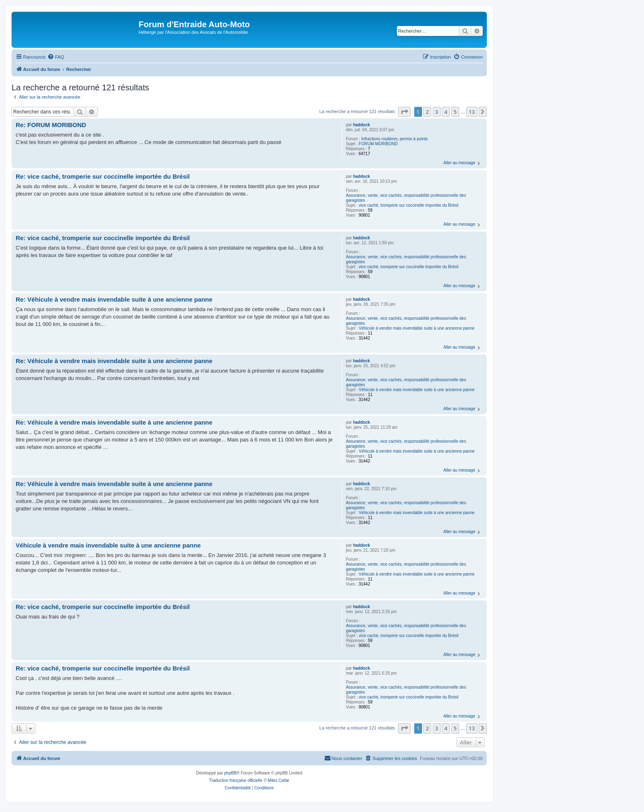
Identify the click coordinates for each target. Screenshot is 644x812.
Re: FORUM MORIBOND (51, 125)
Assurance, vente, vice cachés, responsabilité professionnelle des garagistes (406, 198)
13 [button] (472, 112)
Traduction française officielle (236, 780)
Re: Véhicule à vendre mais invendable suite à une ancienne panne (114, 299)
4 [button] (446, 112)
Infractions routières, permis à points (395, 139)
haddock (362, 125)
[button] (404, 112)
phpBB (230, 773)
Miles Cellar (278, 780)
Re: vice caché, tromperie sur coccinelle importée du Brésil (103, 176)
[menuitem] (56, 57)
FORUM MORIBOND (378, 144)
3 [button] (437, 112)
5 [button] (455, 112)
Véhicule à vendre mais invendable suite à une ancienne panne (417, 328)
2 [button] (427, 112)
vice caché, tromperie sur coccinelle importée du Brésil (409, 205)
